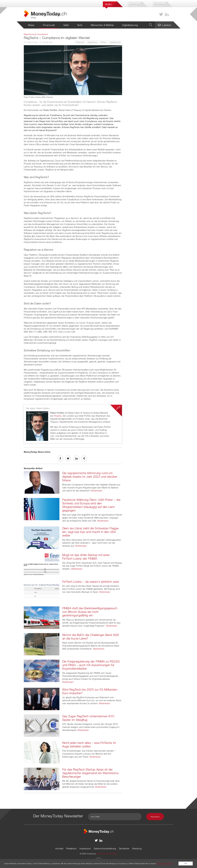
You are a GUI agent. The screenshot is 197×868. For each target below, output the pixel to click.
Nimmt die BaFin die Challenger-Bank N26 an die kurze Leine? (91, 637)
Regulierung (92, 42)
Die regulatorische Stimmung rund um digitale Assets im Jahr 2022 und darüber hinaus (90, 477)
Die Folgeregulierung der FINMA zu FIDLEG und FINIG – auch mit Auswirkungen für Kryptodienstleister (91, 665)
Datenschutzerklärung (105, 848)
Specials (134, 4)
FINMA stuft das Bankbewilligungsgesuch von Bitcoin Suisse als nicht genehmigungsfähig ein (90, 612)
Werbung (137, 848)
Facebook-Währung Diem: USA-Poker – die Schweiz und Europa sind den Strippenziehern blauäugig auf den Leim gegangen (91, 505)
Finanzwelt (49, 25)
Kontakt (59, 848)
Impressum (85, 848)
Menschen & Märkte (102, 25)
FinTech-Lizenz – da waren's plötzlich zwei (91, 582)
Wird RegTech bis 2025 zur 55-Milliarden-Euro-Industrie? (90, 691)
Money (108, 4)
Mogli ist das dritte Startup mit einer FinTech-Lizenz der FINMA (86, 557)
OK (186, 863)
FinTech (103, 42)
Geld (66, 25)
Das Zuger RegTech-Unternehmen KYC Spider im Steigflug (88, 718)
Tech (80, 25)
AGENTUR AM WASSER (107, 854)
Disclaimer (124, 848)
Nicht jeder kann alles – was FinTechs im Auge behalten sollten (89, 744)
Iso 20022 (159, 4)
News (31, 25)
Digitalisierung (130, 25)
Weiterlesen (97, 491)
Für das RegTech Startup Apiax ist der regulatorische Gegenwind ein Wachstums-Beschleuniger (91, 773)
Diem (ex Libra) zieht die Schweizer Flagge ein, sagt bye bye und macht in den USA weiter (90, 532)
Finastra (58, 416)
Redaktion (71, 848)
